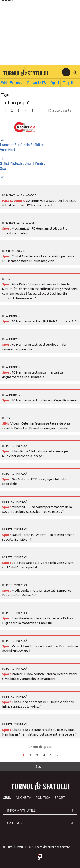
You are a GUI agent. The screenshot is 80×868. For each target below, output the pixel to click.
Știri (4, 82)
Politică (43, 797)
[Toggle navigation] (66, 72)
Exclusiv (17, 82)
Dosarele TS (37, 82)
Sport (7, 228)
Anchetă (23, 797)
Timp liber (70, 82)
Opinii (55, 82)
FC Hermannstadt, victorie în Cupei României (45, 399)
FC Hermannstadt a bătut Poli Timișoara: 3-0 (44, 320)
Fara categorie (14, 200)
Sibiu (6, 423)
